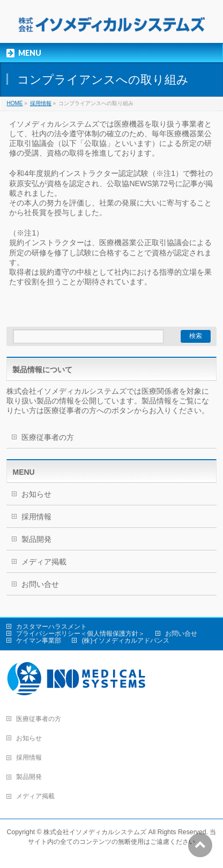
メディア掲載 (44, 562)
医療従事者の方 (48, 437)
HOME (14, 103)
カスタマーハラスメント (51, 627)
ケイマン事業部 (39, 641)
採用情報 (41, 103)
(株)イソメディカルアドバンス (125, 641)
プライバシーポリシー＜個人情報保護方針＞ (80, 634)
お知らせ (36, 494)
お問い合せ (40, 584)
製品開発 (36, 539)
